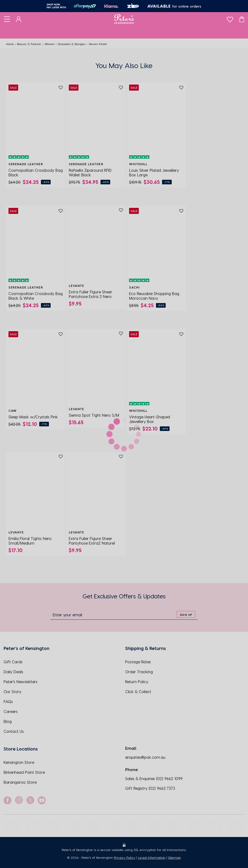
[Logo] (124, 19)
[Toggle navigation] (7, 19)
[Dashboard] (19, 19)
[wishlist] (230, 18)
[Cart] (242, 19)
